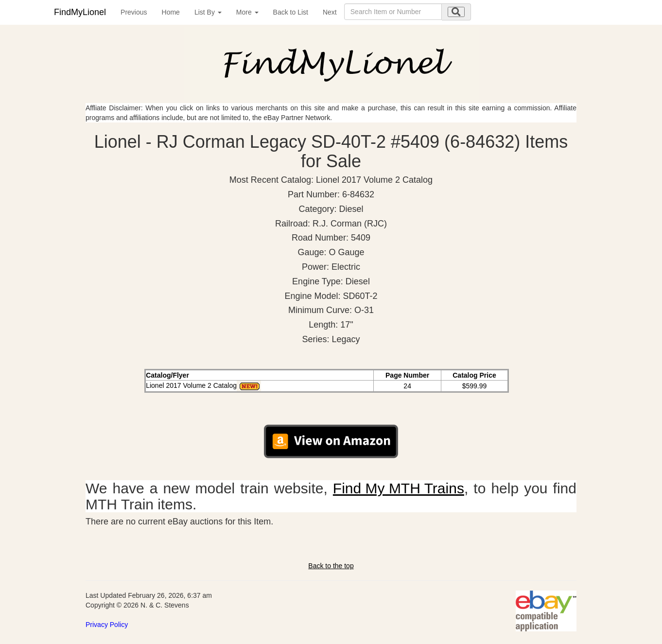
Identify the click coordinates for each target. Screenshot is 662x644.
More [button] (247, 12)
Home (171, 12)
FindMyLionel (80, 12)
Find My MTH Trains (399, 488)
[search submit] (456, 12)
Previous (134, 12)
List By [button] (208, 12)
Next (330, 12)
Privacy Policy (107, 625)
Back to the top (331, 566)
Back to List (291, 12)
